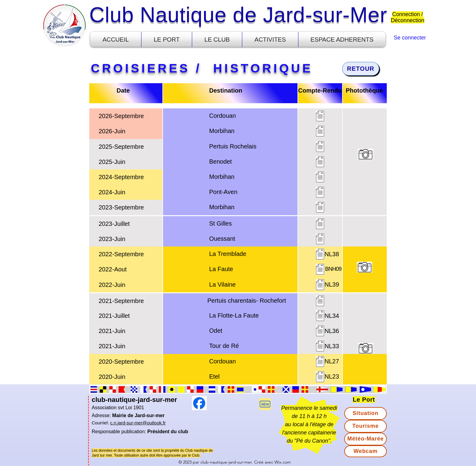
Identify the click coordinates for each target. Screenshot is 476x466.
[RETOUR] (361, 69)
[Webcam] (365, 451)
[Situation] (365, 413)
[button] (167, 39)
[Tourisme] (365, 426)
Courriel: (101, 423)
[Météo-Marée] (365, 439)
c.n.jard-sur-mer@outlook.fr (138, 423)
